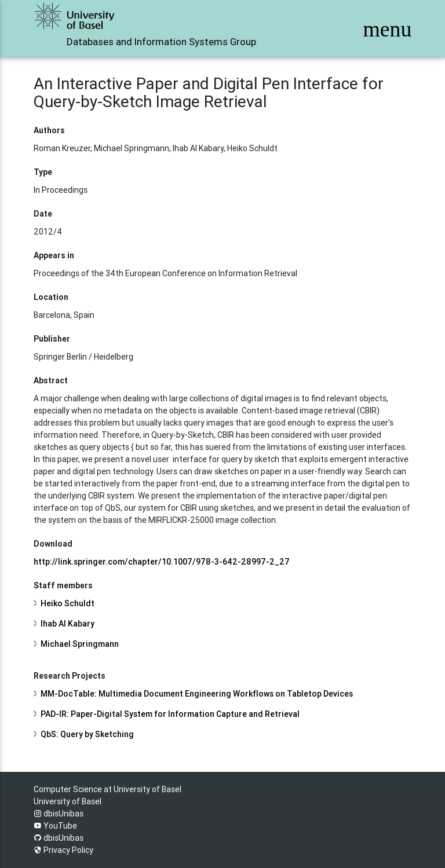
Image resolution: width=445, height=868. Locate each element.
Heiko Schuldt (68, 603)
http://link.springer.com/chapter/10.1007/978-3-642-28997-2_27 (162, 562)
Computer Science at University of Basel (107, 789)
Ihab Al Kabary (68, 624)
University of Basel (68, 801)
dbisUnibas (59, 814)
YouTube (55, 826)
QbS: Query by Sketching (87, 734)
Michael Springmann (80, 644)
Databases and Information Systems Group (161, 42)
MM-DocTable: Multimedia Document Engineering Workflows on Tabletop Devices (197, 694)
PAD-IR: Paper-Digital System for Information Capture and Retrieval (170, 714)
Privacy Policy (63, 850)
